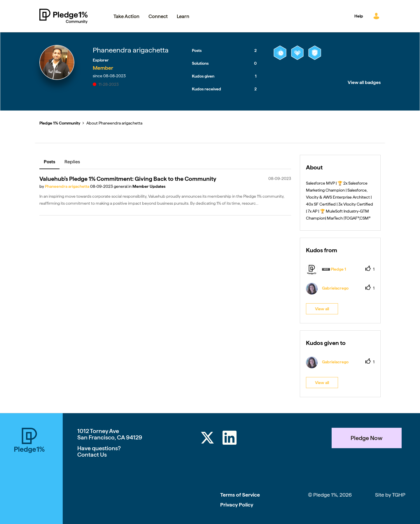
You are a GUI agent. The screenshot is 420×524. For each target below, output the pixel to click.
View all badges (364, 82)
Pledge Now (366, 438)
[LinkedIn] (230, 439)
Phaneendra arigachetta (68, 186)
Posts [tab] (49, 162)
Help (359, 16)
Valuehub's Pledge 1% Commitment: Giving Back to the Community (128, 179)
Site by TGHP (390, 495)
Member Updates (149, 186)
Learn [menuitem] (183, 16)
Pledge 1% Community (63, 16)
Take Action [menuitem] (126, 16)
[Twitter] (207, 439)
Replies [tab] (72, 162)
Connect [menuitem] (158, 16)
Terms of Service (240, 495)
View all (322, 309)
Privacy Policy (237, 505)
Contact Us (92, 455)
